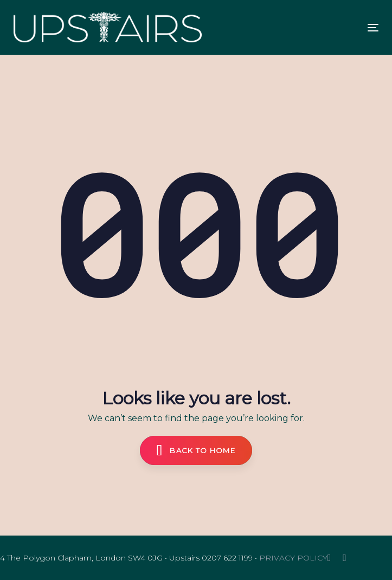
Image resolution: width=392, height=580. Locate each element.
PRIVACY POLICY (293, 558)
